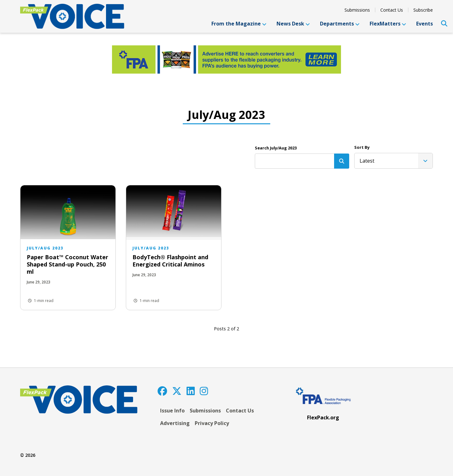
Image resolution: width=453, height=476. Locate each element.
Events (425, 24)
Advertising (175, 423)
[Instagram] (204, 391)
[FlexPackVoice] (72, 16)
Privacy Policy (212, 423)
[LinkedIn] (191, 391)
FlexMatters (388, 24)
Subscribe (423, 10)
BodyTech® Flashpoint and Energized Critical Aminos (170, 261)
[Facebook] (162, 391)
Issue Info (172, 411)
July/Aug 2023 (45, 248)
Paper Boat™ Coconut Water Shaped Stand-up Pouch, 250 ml (67, 264)
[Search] (342, 161)
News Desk (293, 24)
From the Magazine (239, 24)
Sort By (362, 147)
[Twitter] (177, 391)
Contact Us (392, 10)
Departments (340, 24)
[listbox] (394, 161)
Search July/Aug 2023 (276, 148)
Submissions (357, 10)
